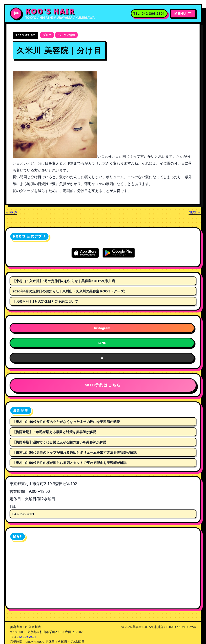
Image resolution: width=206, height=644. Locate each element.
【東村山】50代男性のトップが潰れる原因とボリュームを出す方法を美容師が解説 (75, 452)
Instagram (102, 328)
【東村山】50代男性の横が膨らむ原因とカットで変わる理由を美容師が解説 (70, 463)
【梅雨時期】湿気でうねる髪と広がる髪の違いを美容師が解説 (59, 442)
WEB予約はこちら (103, 385)
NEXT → (195, 212)
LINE (102, 343)
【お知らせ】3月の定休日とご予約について (45, 301)
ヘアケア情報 (66, 35)
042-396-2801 (23, 514)
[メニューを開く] (183, 14)
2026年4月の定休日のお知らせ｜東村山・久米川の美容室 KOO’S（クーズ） (70, 291)
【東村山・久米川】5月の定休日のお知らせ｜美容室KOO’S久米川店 (64, 281)
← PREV (11, 212)
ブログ (47, 35)
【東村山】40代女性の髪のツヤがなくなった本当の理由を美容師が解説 (66, 422)
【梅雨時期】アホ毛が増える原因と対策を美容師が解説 (54, 432)
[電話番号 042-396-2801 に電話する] (149, 14)
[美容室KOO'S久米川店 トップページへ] (52, 14)
